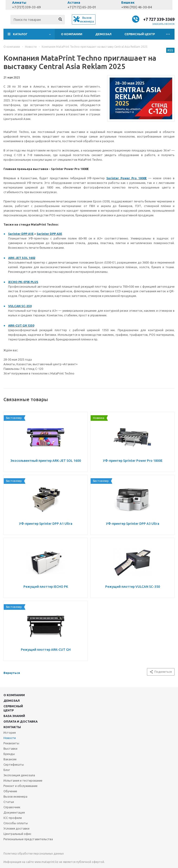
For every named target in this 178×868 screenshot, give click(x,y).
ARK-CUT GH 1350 (21, 325)
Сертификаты (14, 764)
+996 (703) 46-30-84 (137, 7)
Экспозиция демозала (19, 775)
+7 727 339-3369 (159, 19)
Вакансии (10, 759)
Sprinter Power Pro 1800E (127, 178)
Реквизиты (11, 743)
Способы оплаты (16, 823)
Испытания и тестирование (23, 780)
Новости (10, 738)
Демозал (103, 34)
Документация (14, 812)
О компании (72, 34)
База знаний (14, 716)
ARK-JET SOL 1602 (22, 258)
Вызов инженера (15, 796)
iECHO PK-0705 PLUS (23, 282)
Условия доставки (16, 828)
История (10, 733)
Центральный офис (17, 834)
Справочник (12, 807)
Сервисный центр (140, 34)
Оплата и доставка (21, 721)
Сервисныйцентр (13, 708)
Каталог (20, 34)
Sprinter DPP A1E (21, 234)
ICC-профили (13, 818)
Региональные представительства (28, 839)
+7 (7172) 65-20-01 (82, 7)
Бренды (9, 754)
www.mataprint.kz (46, 862)
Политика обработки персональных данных (34, 854)
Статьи (9, 802)
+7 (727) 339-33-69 (26, 7)
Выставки (10, 748)
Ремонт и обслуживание (21, 786)
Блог (7, 770)
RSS (170, 50)
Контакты (12, 727)
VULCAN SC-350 (20, 306)
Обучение (10, 791)
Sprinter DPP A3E (49, 234)
